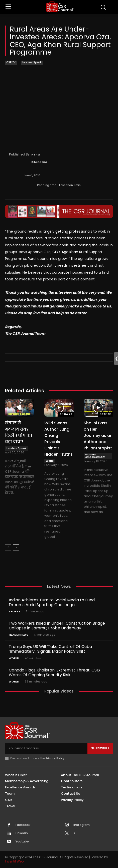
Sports (15, 612)
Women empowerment (95, 456)
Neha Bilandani (39, 158)
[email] (46, 748)
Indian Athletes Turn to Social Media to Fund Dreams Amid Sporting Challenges (52, 602)
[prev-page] (8, 548)
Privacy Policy (55, 758)
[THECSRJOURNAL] (60, 7)
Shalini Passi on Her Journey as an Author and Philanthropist (98, 436)
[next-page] (16, 548)
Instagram (82, 825)
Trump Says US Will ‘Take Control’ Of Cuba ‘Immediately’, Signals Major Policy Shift (50, 649)
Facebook (23, 825)
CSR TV (11, 63)
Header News (19, 635)
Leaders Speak (32, 63)
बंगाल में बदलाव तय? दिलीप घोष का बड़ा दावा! (19, 432)
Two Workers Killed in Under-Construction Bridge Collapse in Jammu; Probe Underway (57, 626)
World (50, 461)
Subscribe (100, 748)
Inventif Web (14, 861)
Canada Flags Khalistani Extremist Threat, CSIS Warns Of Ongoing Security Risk (54, 672)
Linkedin (22, 833)
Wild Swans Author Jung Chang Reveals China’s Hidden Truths (58, 439)
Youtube (22, 841)
